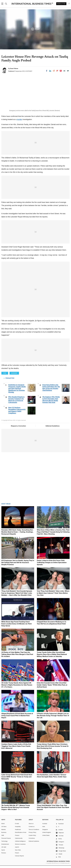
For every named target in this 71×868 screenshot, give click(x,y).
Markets (4, 832)
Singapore (45, 832)
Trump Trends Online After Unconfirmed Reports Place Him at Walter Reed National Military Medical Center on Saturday (52, 657)
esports (17, 849)
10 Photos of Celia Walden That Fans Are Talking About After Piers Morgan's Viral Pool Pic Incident (17, 657)
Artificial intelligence (20, 843)
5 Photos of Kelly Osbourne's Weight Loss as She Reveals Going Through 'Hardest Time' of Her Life (53, 718)
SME (3, 838)
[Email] (64, 71)
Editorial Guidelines (53, 428)
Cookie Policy (32, 838)
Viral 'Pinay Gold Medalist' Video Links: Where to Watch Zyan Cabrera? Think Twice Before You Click (53, 596)
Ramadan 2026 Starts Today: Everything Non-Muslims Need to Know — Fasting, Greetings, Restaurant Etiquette (17, 534)
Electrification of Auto (21, 835)
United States (46, 838)
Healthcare (18, 832)
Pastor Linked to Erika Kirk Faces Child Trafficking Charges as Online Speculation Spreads (52, 565)
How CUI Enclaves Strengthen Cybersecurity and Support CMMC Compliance (17, 413)
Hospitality (18, 829)
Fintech (17, 855)
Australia (45, 826)
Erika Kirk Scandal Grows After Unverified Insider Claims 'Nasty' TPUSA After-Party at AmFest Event (52, 687)
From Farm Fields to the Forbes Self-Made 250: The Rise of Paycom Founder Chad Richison (51, 390)
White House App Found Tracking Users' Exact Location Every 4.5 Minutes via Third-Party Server (17, 626)
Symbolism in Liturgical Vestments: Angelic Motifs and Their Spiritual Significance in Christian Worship (17, 391)
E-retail (17, 826)
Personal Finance (6, 841)
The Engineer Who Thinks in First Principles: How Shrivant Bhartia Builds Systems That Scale (51, 402)
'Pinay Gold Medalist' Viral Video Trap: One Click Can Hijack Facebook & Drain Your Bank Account (53, 810)
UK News (4, 829)
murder (19, 122)
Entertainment (5, 846)
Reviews (4, 855)
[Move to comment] (68, 71)
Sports (3, 852)
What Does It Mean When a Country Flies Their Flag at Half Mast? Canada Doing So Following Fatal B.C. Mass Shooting (53, 534)
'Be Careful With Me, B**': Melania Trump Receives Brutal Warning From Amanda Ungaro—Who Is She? (16, 810)
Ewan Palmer (14, 68)
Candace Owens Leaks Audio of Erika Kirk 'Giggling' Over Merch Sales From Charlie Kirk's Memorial (16, 749)
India (44, 829)
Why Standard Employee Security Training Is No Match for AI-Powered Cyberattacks (16, 402)
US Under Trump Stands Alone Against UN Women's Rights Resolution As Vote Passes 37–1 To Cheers (17, 687)
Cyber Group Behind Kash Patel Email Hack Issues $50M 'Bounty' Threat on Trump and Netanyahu (17, 779)
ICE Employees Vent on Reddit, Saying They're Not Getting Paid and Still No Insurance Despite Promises (18, 565)
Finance (17, 838)
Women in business (20, 846)
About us (31, 826)
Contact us (32, 829)
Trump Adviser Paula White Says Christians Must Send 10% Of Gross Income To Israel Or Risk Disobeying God (53, 749)
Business (4, 835)
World (3, 826)
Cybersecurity (19, 841)
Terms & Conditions (34, 832)
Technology (4, 843)
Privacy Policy (32, 835)
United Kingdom (47, 835)
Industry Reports (19, 858)
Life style (4, 849)
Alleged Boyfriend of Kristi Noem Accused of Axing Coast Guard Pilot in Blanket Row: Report (17, 718)
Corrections (32, 841)
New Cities (18, 852)
